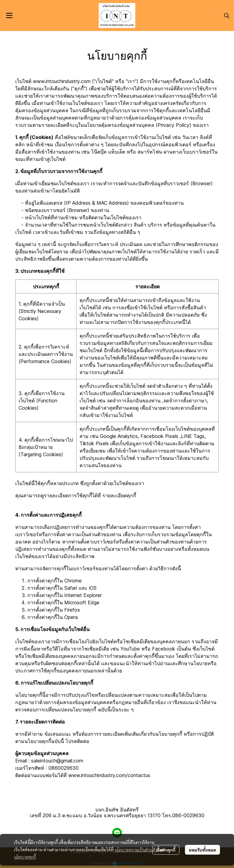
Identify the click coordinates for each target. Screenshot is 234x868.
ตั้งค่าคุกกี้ (166, 850)
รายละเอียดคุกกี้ (119, 495)
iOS (93, 588)
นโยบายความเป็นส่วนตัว (136, 849)
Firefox (72, 610)
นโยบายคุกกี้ (25, 857)
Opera (71, 617)
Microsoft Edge (82, 602)
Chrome (73, 581)
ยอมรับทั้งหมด (202, 850)
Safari (71, 588)
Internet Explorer (83, 595)
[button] (227, 16)
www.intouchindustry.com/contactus (109, 775)
